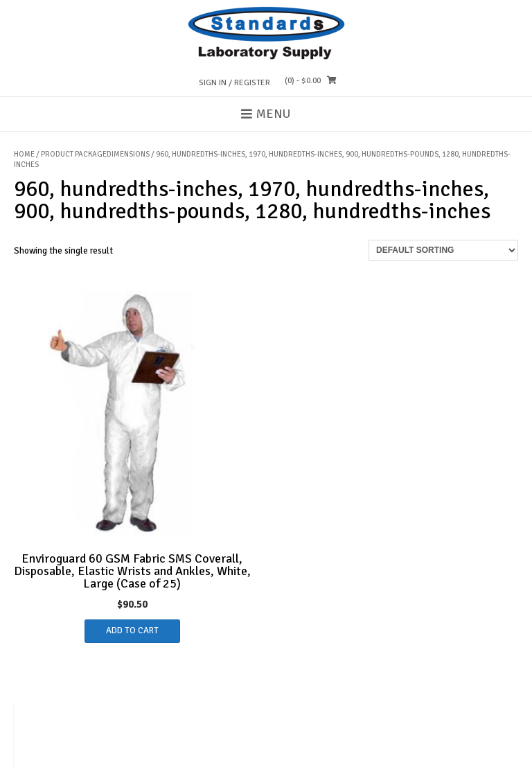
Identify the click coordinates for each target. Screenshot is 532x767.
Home (24, 154)
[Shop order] (443, 250)
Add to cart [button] (132, 631)
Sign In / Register (234, 83)
